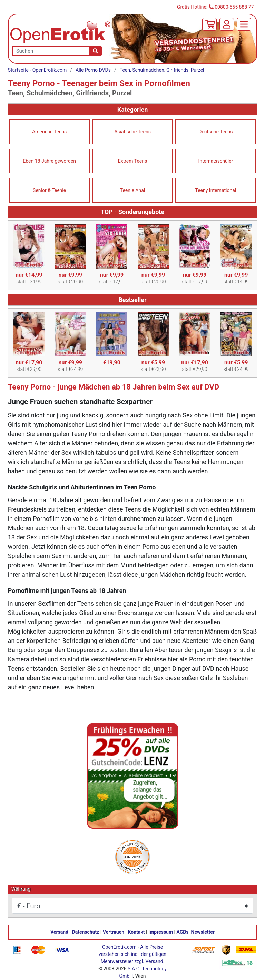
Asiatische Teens (132, 132)
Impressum (161, 932)
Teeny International (216, 190)
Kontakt (136, 932)
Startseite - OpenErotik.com (37, 70)
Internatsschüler (215, 161)
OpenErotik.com (119, 947)
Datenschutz (86, 932)
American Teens (49, 132)
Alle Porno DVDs (93, 70)
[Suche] (95, 51)
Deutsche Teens (215, 132)
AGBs (183, 932)
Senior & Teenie (49, 190)
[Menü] (244, 24)
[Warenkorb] (209, 24)
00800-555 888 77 (234, 7)
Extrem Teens (132, 161)
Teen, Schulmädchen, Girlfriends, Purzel (162, 70)
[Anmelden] (227, 24)
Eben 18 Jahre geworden (49, 161)
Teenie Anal (132, 190)
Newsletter (203, 932)
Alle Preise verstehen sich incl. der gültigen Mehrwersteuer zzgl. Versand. (132, 954)
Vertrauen (114, 932)
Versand (59, 932)
